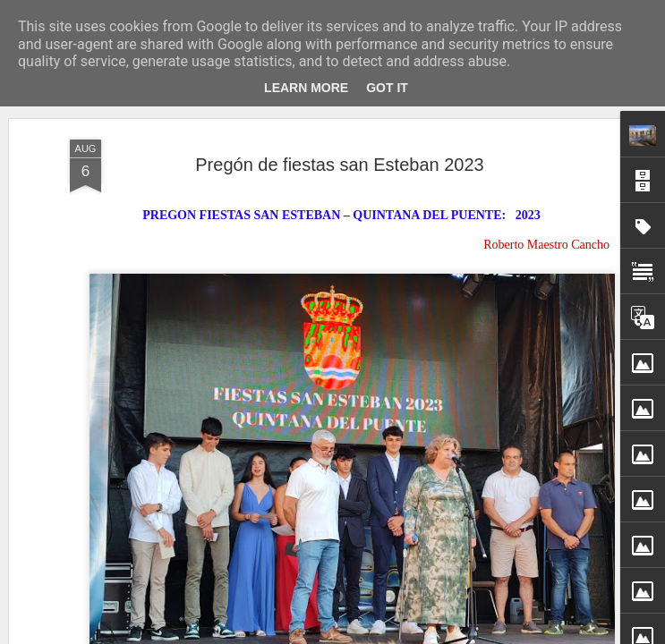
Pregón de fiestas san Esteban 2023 (339, 163)
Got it (387, 88)
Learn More (306, 88)
